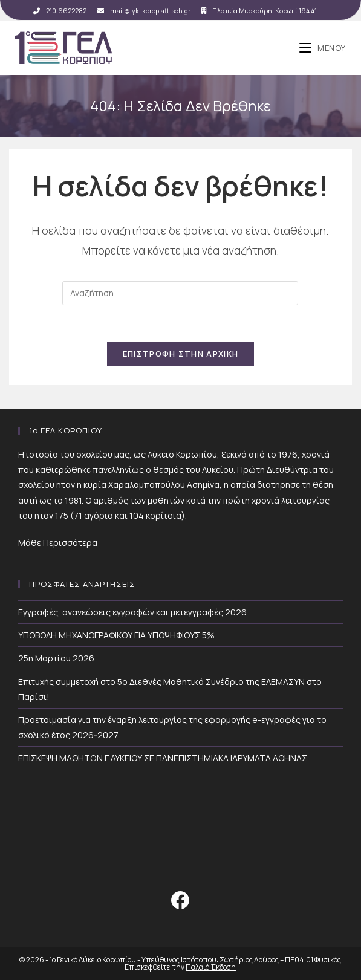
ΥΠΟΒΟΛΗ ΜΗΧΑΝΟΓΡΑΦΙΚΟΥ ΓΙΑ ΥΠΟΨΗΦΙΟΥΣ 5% (116, 635)
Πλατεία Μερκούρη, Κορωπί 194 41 (259, 11)
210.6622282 (60, 11)
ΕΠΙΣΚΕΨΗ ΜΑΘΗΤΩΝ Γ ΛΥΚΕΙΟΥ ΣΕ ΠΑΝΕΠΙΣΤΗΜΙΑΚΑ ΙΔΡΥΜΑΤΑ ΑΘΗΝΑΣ (163, 758)
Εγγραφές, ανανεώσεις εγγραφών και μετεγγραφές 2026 (132, 612)
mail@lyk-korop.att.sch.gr (144, 11)
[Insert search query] (180, 293)
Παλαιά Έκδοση (211, 967)
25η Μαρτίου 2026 (56, 658)
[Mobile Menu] (323, 48)
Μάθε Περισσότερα (58, 543)
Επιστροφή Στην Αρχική (180, 354)
